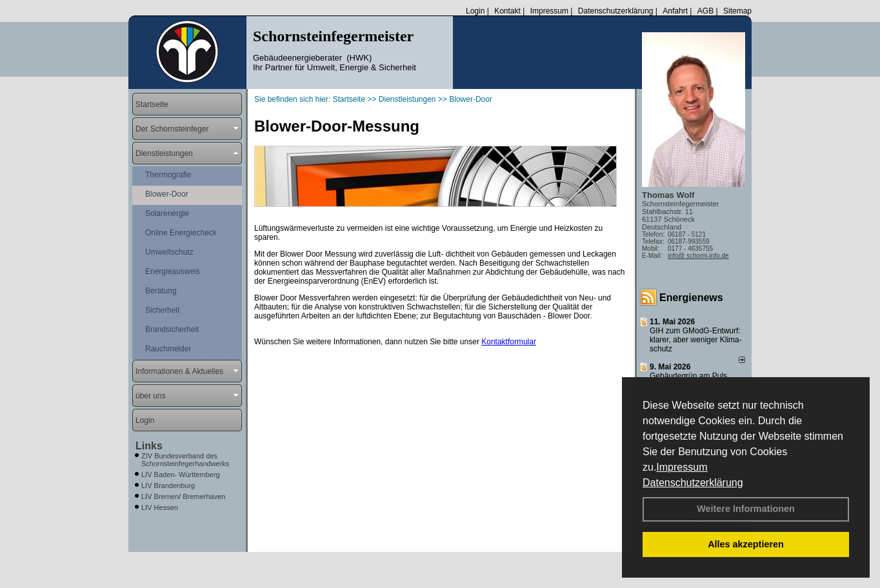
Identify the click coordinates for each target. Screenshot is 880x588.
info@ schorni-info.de (698, 256)
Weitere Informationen (746, 509)
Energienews (691, 298)
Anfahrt (675, 11)
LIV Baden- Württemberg (181, 475)
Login (475, 11)
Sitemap (737, 11)
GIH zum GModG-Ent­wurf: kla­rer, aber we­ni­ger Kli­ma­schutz (696, 340)
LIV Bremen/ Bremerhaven (183, 496)
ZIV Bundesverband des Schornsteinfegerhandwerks (185, 460)
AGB (705, 11)
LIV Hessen (160, 507)
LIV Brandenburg (168, 485)
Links (149, 446)
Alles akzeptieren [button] (746, 544)
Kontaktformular (509, 342)
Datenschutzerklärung (693, 483)
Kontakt (507, 11)
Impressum (682, 467)
